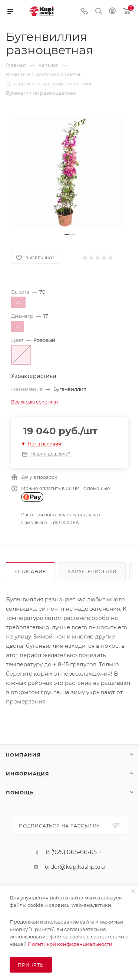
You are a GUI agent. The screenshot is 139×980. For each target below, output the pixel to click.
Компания (23, 755)
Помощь (20, 793)
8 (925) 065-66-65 (71, 852)
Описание (30, 571)
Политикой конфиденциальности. (71, 944)
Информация (28, 774)
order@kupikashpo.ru (75, 867)
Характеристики (92, 571)
